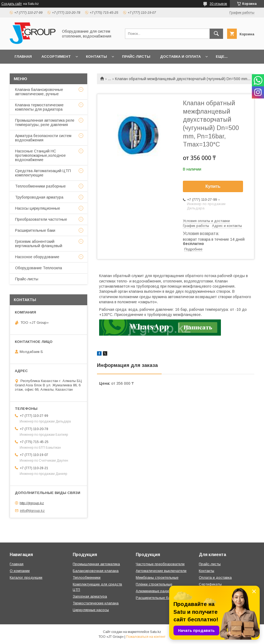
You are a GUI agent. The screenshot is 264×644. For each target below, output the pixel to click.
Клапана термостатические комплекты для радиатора (39, 107)
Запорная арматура (90, 596)
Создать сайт (12, 4)
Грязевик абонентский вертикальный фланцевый (39, 244)
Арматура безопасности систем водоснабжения (43, 138)
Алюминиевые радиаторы (158, 591)
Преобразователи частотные (41, 219)
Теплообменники (87, 577)
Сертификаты (210, 584)
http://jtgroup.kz (32, 503)
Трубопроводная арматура (39, 197)
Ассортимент (56, 57)
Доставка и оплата (180, 57)
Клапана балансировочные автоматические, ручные (39, 92)
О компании (20, 571)
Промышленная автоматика (96, 564)
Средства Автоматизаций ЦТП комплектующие (43, 173)
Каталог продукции (26, 577)
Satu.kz (156, 632)
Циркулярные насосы (91, 610)
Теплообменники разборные (40, 186)
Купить (213, 186)
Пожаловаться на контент (146, 637)
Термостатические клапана (96, 603)
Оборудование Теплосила (39, 268)
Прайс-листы (136, 57)
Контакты (96, 57)
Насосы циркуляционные (38, 208)
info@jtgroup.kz (32, 511)
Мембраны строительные (157, 577)
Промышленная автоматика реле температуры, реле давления (45, 122)
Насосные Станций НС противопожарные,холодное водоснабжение (40, 155)
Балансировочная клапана (96, 571)
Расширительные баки (35, 230)
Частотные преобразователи (160, 564)
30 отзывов (218, 4)
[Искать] (216, 34)
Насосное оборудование (37, 257)
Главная (23, 57)
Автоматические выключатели (161, 571)
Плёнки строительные (154, 584)
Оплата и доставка (215, 577)
